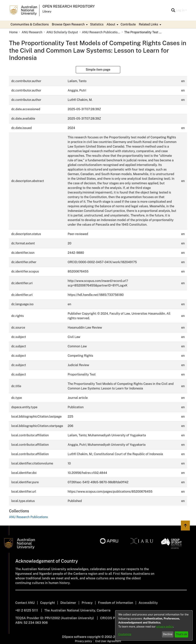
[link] (28, 517)
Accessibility (148, 603)
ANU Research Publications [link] (101, 32)
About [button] (111, 24)
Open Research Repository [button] (69, 6)
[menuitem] (69, 24)
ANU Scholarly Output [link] (62, 32)
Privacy (87, 603)
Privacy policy (83, 641)
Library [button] (47, 11)
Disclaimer (68, 603)
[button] (173, 10)
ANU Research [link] (32, 32)
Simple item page (98, 70)
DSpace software (74, 637)
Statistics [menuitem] (97, 24)
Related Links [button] (148, 24)
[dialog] (154, 625)
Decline (168, 634)
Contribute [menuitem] (128, 24)
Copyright (48, 603)
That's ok (182, 634)
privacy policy (165, 627)
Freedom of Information (116, 603)
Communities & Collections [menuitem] (30, 24)
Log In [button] (181, 10)
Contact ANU (25, 603)
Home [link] (13, 32)
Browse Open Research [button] (68, 24)
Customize (125, 634)
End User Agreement (108, 641)
